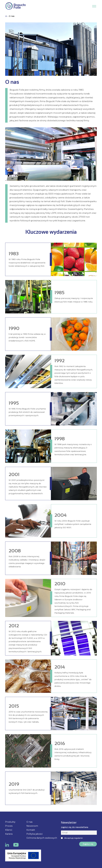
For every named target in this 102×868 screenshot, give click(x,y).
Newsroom (32, 826)
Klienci (9, 830)
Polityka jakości (34, 834)
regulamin (78, 838)
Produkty (10, 822)
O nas (29, 822)
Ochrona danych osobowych (42, 838)
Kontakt (31, 830)
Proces (9, 826)
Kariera (9, 834)
